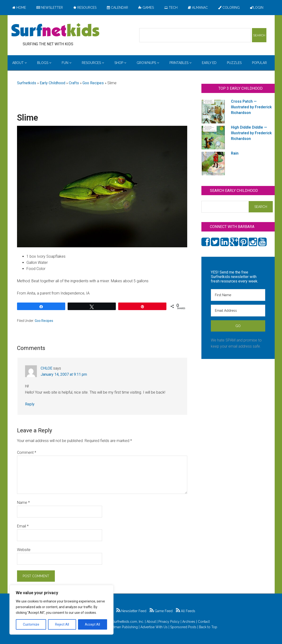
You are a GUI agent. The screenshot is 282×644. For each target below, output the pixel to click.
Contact (204, 622)
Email (23, 526)
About (151, 622)
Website (24, 550)
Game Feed (161, 611)
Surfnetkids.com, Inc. (128, 622)
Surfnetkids (27, 83)
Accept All (92, 624)
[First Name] (238, 295)
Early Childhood (52, 83)
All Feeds (186, 611)
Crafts (74, 83)
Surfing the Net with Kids (55, 30)
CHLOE (46, 368)
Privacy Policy (169, 622)
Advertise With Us (154, 627)
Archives (189, 622)
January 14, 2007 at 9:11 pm (64, 374)
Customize (31, 624)
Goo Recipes (93, 83)
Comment (27, 452)
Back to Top (208, 627)
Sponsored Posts (183, 627)
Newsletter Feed (131, 611)
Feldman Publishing (123, 627)
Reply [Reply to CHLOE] (30, 404)
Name (23, 503)
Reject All (62, 624)
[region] (61, 610)
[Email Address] (238, 311)
